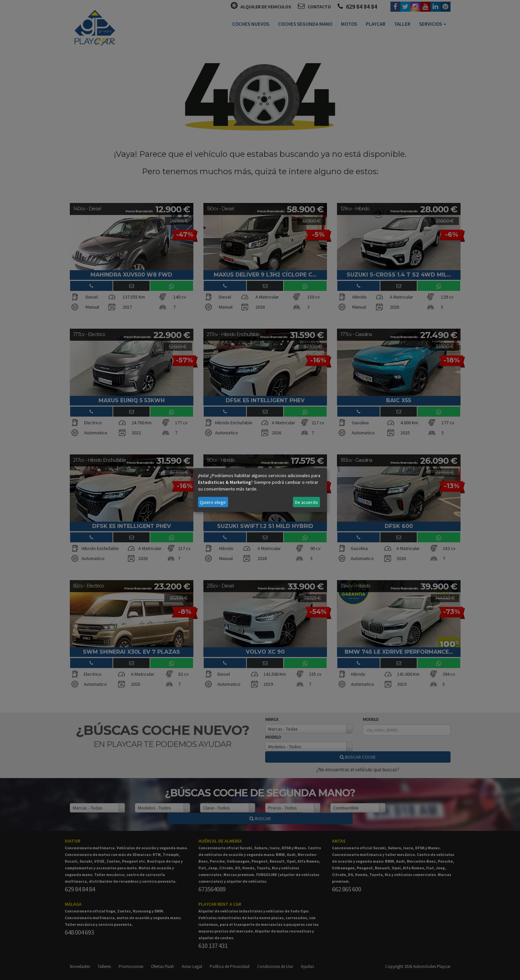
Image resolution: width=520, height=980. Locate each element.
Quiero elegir (213, 502)
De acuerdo (306, 502)
